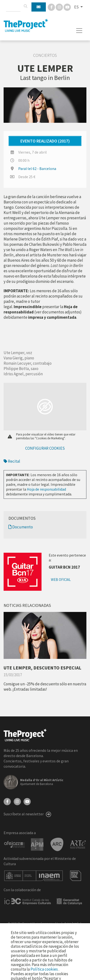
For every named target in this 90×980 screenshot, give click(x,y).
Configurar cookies (45, 448)
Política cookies (45, 969)
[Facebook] (52, 7)
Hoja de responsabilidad (46, 489)
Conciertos (45, 55)
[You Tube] (67, 7)
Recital (12, 461)
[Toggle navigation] (79, 31)
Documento (21, 527)
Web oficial (61, 580)
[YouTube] (27, 801)
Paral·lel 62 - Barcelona (37, 169)
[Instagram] (60, 7)
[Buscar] (25, 6)
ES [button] (77, 7)
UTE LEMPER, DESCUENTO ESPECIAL (42, 668)
